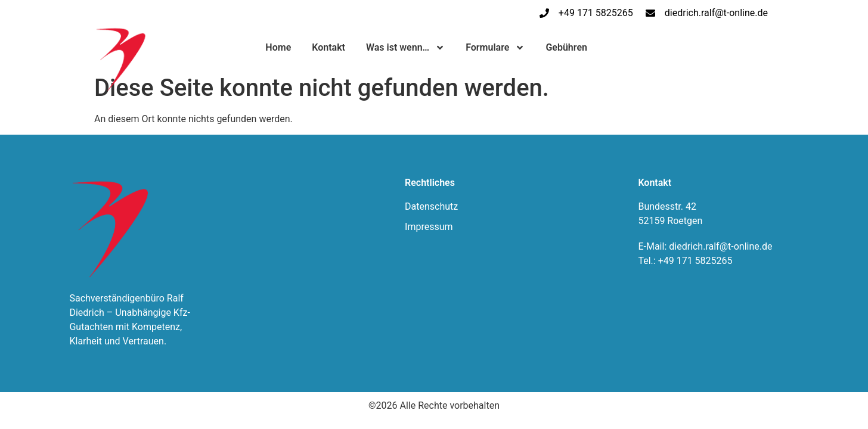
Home (278, 47)
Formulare (495, 48)
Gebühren (566, 47)
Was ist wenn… (405, 48)
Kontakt (328, 47)
